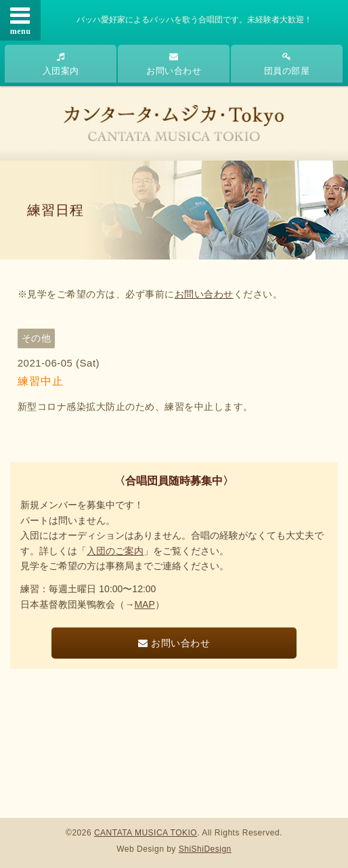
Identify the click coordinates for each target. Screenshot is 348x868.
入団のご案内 (115, 551)
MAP (144, 604)
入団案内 (61, 64)
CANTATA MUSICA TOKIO (146, 833)
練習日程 (56, 210)
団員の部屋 (287, 64)
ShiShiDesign (205, 849)
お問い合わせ (174, 64)
